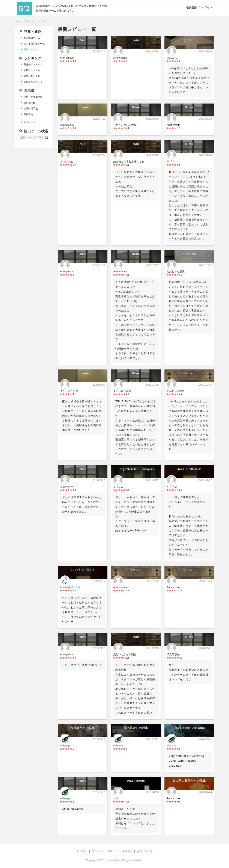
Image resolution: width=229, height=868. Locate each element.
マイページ (29, 122)
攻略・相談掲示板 (33, 97)
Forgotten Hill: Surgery (136, 469)
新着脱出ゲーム (32, 38)
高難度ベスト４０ (33, 82)
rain (136, 40)
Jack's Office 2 (189, 469)
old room (83, 107)
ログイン (207, 8)
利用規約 (82, 851)
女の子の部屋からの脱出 (189, 781)
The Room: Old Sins (189, 728)
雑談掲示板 (29, 103)
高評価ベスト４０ (33, 64)
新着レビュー (31, 49)
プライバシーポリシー (105, 851)
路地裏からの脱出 (83, 728)
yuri (116, 798)
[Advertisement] (34, 217)
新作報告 (28, 114)
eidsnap (65, 746)
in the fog (189, 254)
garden (189, 40)
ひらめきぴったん (70, 587)
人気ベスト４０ (32, 70)
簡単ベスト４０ (32, 76)
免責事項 (127, 851)
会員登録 (191, 8)
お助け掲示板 (31, 108)
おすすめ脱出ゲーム (34, 44)
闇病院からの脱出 (136, 728)
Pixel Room (136, 781)
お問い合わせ (145, 851)
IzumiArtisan (114, 860)
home (18, 21)
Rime (83, 40)
